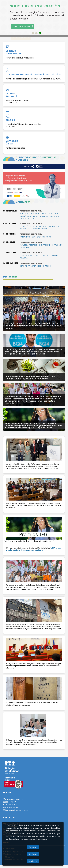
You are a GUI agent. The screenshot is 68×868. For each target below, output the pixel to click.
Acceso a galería (21, 37)
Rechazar (33, 854)
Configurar (33, 861)
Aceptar (33, 847)
